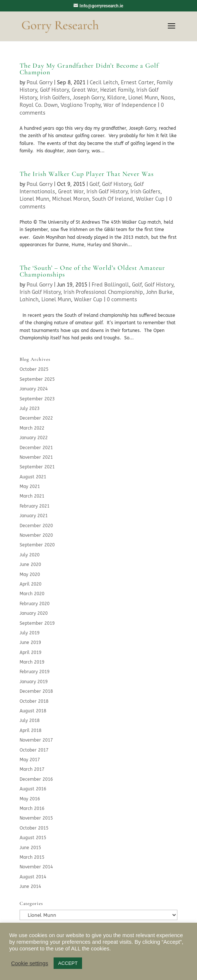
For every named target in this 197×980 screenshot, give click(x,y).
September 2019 (37, 623)
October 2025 (34, 369)
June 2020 (30, 564)
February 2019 (35, 672)
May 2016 (30, 799)
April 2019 (30, 652)
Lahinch (29, 300)
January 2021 (34, 516)
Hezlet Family (117, 90)
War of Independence (130, 105)
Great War (84, 90)
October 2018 (34, 701)
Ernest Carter (137, 83)
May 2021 (30, 486)
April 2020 (30, 584)
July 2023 (30, 408)
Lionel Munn (143, 98)
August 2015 (33, 838)
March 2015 (32, 857)
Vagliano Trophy (81, 105)
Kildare (116, 98)
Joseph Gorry (89, 98)
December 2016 (36, 779)
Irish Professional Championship (103, 292)
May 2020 (30, 574)
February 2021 (35, 506)
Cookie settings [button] (30, 963)
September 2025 (37, 379)
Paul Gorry (40, 83)
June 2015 (30, 848)
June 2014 (30, 886)
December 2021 (36, 448)
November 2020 (36, 535)
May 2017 (30, 760)
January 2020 (34, 613)
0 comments (122, 300)
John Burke (159, 292)
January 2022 (34, 438)
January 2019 (34, 682)
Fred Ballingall (110, 285)
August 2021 (33, 477)
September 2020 (37, 545)
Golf (94, 184)
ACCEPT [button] (68, 963)
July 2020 (30, 555)
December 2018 (36, 691)
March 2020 (32, 594)
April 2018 (30, 730)
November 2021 (36, 457)
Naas (167, 98)
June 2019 (30, 642)
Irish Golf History (107, 192)
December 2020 (36, 526)
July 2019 (30, 633)
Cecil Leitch (104, 83)
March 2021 (32, 496)
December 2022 (36, 418)
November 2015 (36, 818)
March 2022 (32, 428)
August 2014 (33, 877)
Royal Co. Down (39, 105)
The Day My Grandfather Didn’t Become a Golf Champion (89, 69)
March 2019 (32, 662)
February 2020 (35, 604)
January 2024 (34, 389)
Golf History (54, 90)
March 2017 (32, 769)
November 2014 (36, 867)
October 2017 (34, 750)
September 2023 (37, 399)
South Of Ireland (113, 199)
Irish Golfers (55, 98)
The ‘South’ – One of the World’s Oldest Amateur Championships (92, 271)
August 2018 (33, 711)
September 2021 (37, 467)
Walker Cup (150, 199)
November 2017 (36, 740)
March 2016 (32, 808)
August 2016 (33, 789)
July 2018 (30, 720)
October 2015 (34, 828)
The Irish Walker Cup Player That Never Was (87, 174)
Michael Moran (71, 199)
